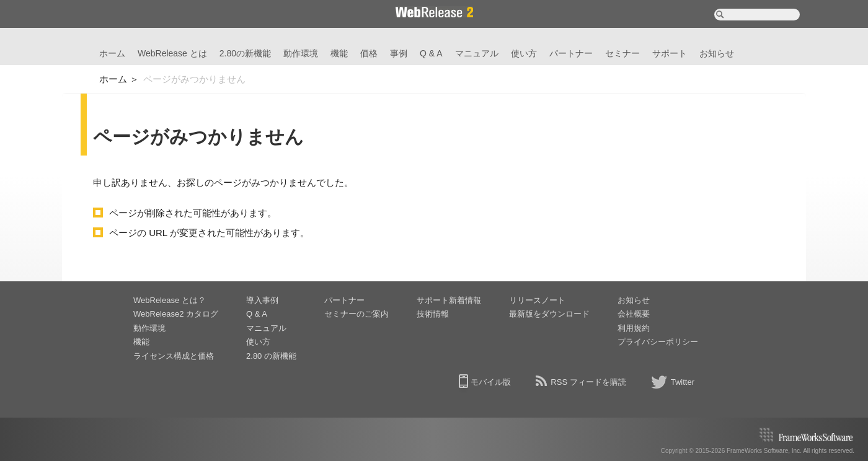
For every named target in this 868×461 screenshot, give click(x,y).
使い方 (524, 53)
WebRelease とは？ (170, 300)
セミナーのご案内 (356, 314)
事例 (399, 53)
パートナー (571, 53)
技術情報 (433, 314)
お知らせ (717, 53)
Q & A (431, 53)
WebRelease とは (172, 53)
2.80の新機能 (245, 53)
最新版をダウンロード (549, 314)
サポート (670, 53)
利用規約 (634, 328)
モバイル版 (491, 382)
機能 (339, 53)
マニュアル (477, 53)
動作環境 (301, 53)
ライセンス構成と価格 (174, 356)
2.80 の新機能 (271, 356)
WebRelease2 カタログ (176, 314)
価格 (369, 53)
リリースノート (537, 300)
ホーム (112, 53)
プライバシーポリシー (658, 342)
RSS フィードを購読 (588, 382)
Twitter (683, 382)
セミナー (622, 53)
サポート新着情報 (449, 300)
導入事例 (262, 300)
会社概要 (634, 314)
